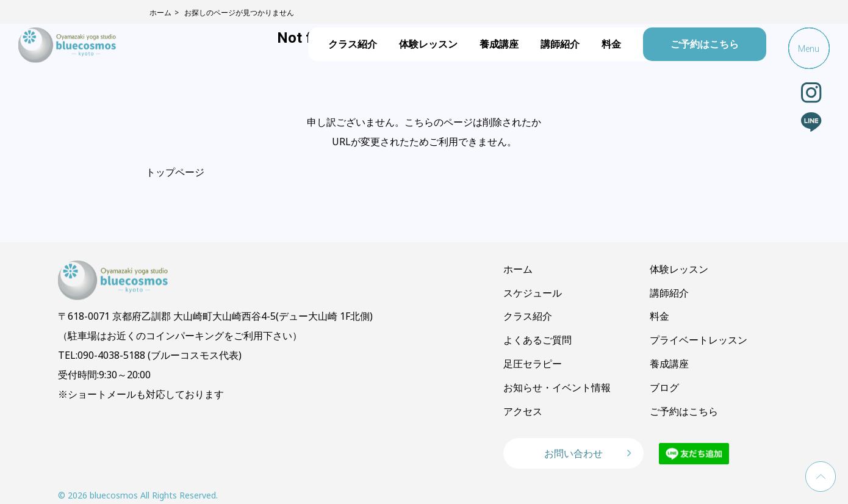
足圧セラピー (533, 364)
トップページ (175, 172)
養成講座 (499, 44)
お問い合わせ (573, 453)
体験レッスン (428, 44)
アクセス (523, 411)
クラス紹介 (353, 44)
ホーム (518, 269)
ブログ (664, 387)
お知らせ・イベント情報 (557, 387)
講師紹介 (560, 44)
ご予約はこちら (705, 44)
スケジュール (533, 293)
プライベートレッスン (699, 340)
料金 (611, 44)
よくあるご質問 (537, 340)
